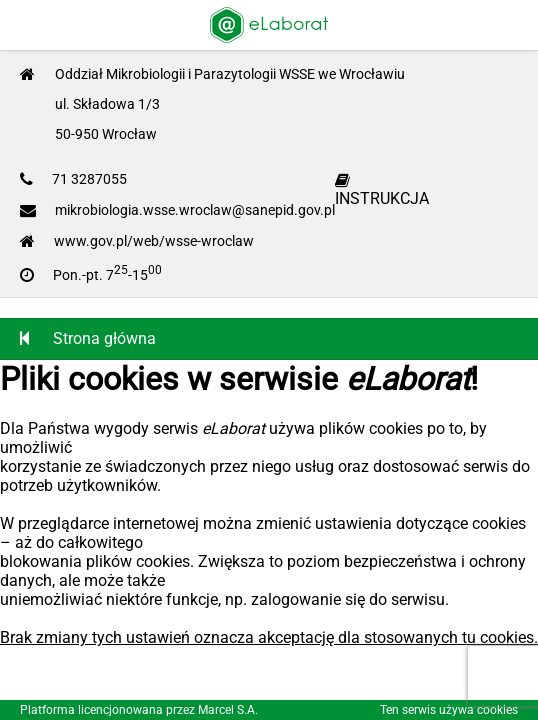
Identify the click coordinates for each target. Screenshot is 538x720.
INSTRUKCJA (382, 190)
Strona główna (88, 338)
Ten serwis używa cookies (449, 710)
